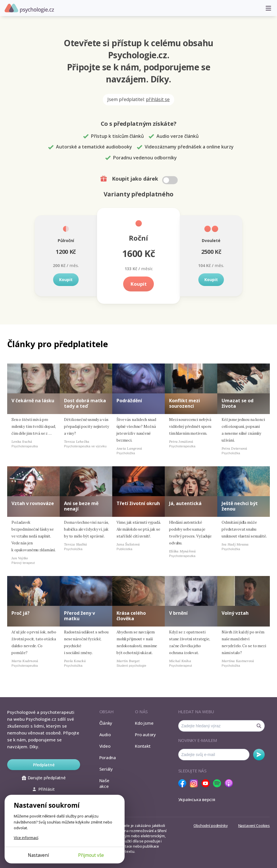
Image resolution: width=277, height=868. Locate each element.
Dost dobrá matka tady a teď (85, 403)
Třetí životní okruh (138, 503)
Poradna (108, 757)
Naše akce (104, 783)
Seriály (106, 769)
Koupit (66, 280)
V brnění (178, 613)
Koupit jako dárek (140, 179)
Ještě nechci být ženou (240, 506)
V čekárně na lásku (33, 401)
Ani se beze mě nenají (81, 506)
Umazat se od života (238, 403)
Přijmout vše (91, 855)
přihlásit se (158, 99)
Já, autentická (185, 503)
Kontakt (143, 746)
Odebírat (259, 755)
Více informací (26, 838)
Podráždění (129, 401)
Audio (105, 734)
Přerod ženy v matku (80, 616)
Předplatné (44, 765)
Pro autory (145, 734)
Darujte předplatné (44, 778)
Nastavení (38, 855)
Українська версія (197, 799)
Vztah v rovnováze (33, 503)
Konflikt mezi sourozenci (185, 403)
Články (106, 723)
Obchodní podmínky (211, 826)
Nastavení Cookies (254, 826)
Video (105, 746)
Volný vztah (235, 613)
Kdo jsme (144, 723)
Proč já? (21, 613)
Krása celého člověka (131, 616)
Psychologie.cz (29, 8)
